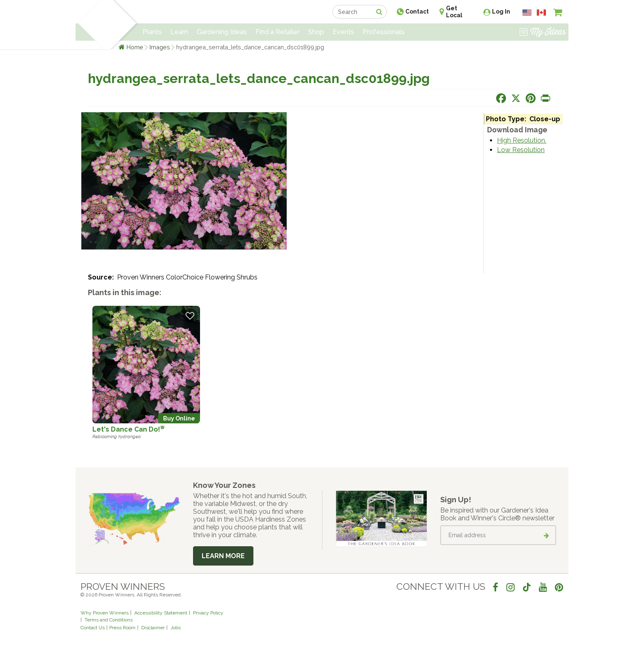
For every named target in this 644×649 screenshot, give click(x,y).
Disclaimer (153, 628)
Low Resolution (521, 150)
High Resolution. (522, 140)
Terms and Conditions (109, 620)
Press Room (122, 628)
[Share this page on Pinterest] (531, 98)
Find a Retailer (277, 32)
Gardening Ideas (222, 32)
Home (135, 47)
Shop (316, 32)
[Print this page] (545, 98)
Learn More (223, 556)
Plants (152, 32)
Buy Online (179, 418)
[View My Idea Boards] (543, 33)
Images (160, 47)
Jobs (176, 628)
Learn (179, 32)
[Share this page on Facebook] (501, 98)
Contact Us (93, 628)
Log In (501, 12)
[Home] (90, 25)
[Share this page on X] (516, 98)
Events (343, 32)
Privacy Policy (208, 613)
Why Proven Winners (105, 613)
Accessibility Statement (161, 613)
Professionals (384, 32)
